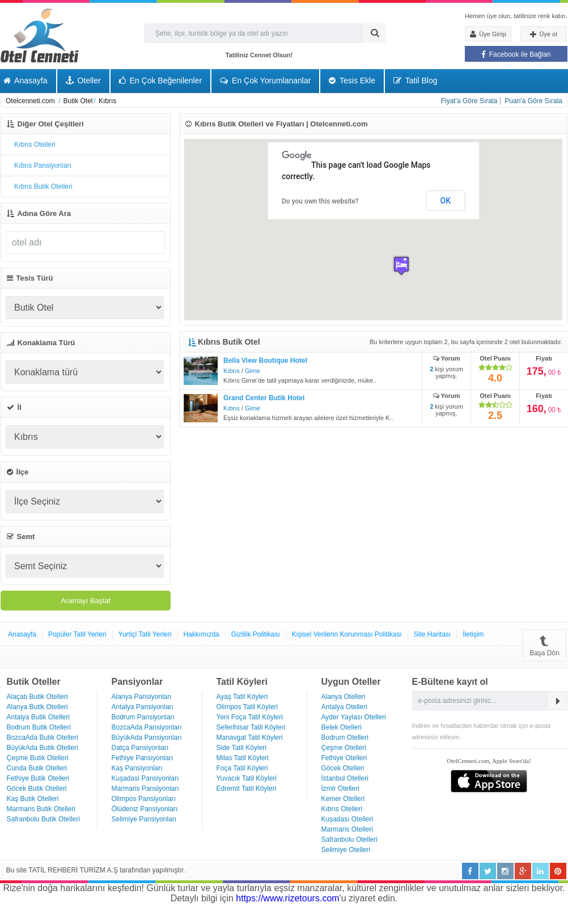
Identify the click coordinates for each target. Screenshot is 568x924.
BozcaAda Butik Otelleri (43, 737)
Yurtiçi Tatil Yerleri (145, 634)
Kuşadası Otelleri (347, 819)
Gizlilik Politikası (256, 634)
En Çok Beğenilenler (161, 80)
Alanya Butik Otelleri (37, 707)
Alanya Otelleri (344, 697)
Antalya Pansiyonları (143, 707)
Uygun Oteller (351, 682)
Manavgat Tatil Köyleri (250, 737)
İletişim (473, 634)
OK (446, 201)
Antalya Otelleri (344, 707)
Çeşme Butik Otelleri (38, 758)
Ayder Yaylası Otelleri (354, 717)
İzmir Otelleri (340, 789)
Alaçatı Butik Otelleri (37, 697)
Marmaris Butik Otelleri (41, 809)
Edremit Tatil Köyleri (247, 789)
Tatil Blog (415, 80)
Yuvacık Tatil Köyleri (247, 778)
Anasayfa (22, 634)
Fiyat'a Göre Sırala (469, 101)
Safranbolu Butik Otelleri (43, 819)
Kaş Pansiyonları (137, 768)
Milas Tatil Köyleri (243, 758)
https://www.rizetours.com (287, 898)
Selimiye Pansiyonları (144, 819)
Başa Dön (544, 645)
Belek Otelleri (342, 727)
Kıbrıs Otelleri (342, 809)
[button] (401, 266)
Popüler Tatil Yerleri (77, 634)
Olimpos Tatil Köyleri (247, 707)
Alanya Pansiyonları (142, 697)
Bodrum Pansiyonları (143, 717)
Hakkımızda (201, 634)
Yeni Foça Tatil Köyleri (250, 717)
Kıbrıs (232, 371)
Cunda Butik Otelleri (37, 768)
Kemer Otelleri (343, 799)
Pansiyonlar (137, 682)
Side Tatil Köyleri (242, 748)
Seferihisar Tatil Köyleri (251, 727)
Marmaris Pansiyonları (145, 789)
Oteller (83, 80)
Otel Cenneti (40, 35)
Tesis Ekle (352, 80)
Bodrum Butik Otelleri (39, 727)
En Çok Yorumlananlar (265, 80)
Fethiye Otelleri (344, 758)
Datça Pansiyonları (140, 748)
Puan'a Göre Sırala (533, 101)
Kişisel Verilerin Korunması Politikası (347, 634)
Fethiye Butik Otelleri (38, 778)
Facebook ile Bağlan (516, 54)
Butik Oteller (34, 682)
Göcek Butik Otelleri (37, 789)
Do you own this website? (320, 201)
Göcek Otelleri (343, 768)
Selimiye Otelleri (346, 850)
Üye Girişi (488, 34)
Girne (253, 371)
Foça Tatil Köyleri (242, 768)
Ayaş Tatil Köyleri (242, 697)
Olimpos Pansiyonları (144, 799)
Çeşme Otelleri (344, 748)
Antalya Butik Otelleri (38, 717)
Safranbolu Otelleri (349, 840)
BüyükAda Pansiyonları (147, 737)
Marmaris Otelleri (347, 829)
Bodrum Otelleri (345, 737)
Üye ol (543, 35)
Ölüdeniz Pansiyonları (145, 809)
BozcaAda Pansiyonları (147, 727)
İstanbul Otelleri (345, 778)
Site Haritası (432, 634)
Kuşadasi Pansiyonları (145, 778)
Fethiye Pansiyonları (143, 758)
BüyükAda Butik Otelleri (43, 748)
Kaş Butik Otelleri (33, 799)
